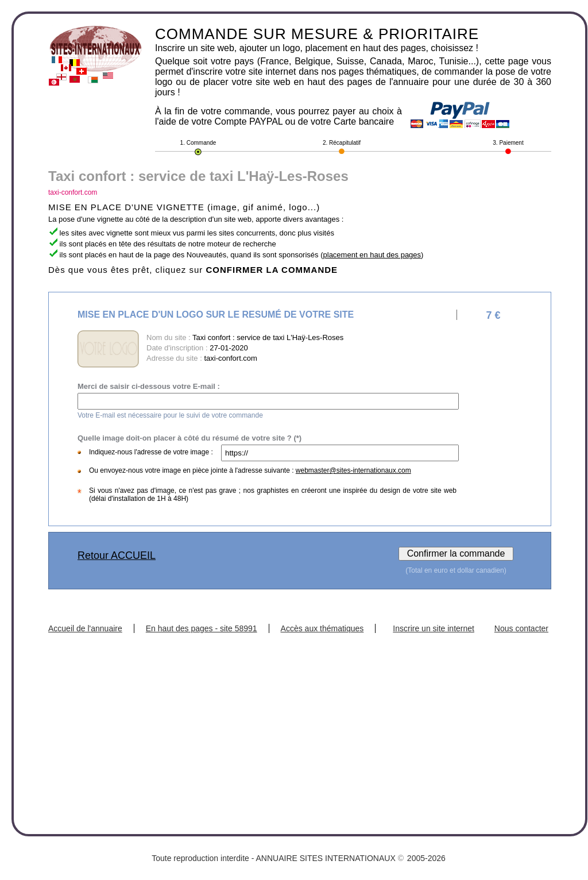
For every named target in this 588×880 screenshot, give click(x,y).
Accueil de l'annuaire (85, 628)
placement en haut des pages (372, 255)
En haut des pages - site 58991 (202, 628)
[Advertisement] (300, 719)
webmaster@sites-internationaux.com (353, 470)
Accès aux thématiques (322, 628)
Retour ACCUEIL (117, 555)
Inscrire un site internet (434, 628)
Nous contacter (521, 628)
